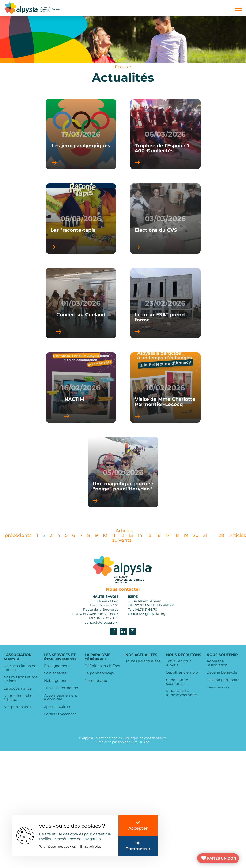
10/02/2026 (165, 388)
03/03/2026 (165, 219)
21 (205, 535)
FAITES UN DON (222, 858)
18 (177, 535)
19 (186, 535)
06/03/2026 (165, 134)
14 (140, 535)
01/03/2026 (81, 303)
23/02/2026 (165, 303)
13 (131, 535)
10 (105, 535)
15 (149, 535)
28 (221, 535)
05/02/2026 (123, 472)
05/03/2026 (81, 219)
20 (196, 535)
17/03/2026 (81, 134)
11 (114, 535)
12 (122, 535)
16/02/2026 (81, 388)
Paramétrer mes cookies (57, 846)
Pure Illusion (140, 742)
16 (158, 535)
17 (167, 535)
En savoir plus (91, 846)
